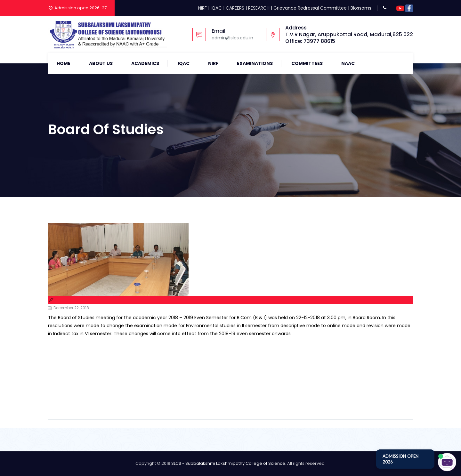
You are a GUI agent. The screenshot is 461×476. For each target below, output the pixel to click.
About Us (101, 63)
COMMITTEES (307, 63)
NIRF (202, 8)
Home (64, 63)
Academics (145, 63)
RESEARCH (259, 8)
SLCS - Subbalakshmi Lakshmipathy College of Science (228, 463)
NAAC (348, 63)
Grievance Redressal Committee (310, 8)
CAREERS (235, 8)
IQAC (216, 8)
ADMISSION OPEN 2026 (400, 459)
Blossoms (361, 8)
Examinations (255, 63)
